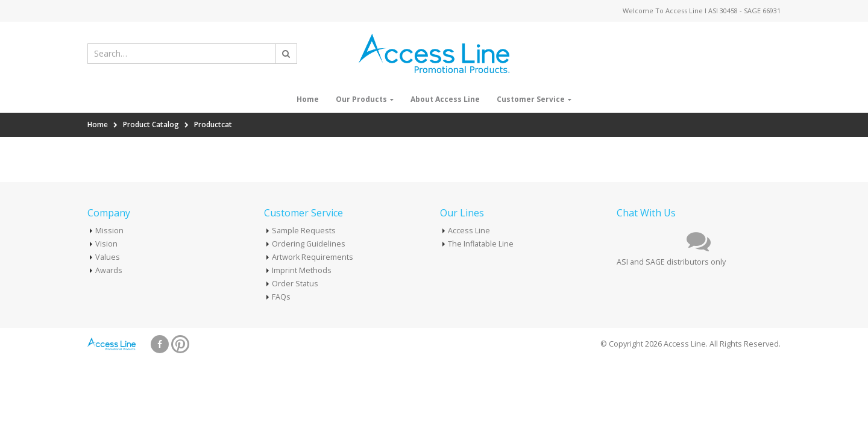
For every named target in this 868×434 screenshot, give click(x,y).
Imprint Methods (302, 270)
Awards (109, 270)
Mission (109, 231)
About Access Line (445, 99)
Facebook (160, 344)
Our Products (361, 99)
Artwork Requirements (313, 257)
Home (308, 99)
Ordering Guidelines (309, 244)
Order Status (295, 284)
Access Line (469, 231)
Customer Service (531, 99)
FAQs (281, 297)
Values (108, 257)
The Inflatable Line (481, 244)
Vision (106, 244)
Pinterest (180, 344)
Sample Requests (304, 231)
